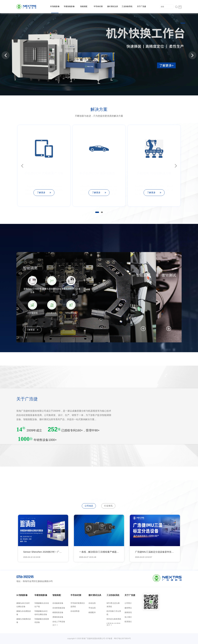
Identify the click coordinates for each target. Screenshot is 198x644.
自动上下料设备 (59, 622)
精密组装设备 (58, 612)
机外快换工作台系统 (114, 613)
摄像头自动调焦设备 (24, 613)
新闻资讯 (128, 612)
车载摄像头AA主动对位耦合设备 (41, 613)
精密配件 (92, 612)
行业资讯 (108, 506)
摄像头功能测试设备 (24, 621)
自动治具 (92, 603)
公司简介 (128, 603)
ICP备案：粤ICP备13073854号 (118, 638)
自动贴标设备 (58, 603)
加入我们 (128, 617)
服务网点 (128, 608)
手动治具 (92, 608)
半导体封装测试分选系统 (78, 605)
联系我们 (128, 622)
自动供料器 (75, 611)
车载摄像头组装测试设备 (42, 621)
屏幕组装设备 (58, 617)
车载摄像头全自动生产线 (42, 605)
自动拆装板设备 (59, 608)
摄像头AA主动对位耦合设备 (23, 605)
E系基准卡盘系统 (113, 624)
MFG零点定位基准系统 (113, 605)
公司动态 (89, 506)
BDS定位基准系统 (114, 619)
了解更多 (33, 330)
